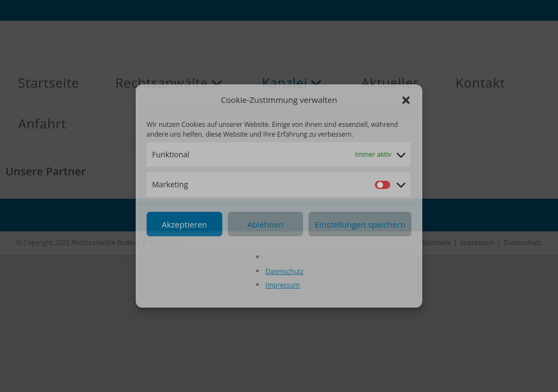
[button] (406, 100)
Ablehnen (266, 224)
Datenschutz (284, 271)
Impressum (283, 285)
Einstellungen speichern (360, 224)
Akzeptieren (184, 224)
